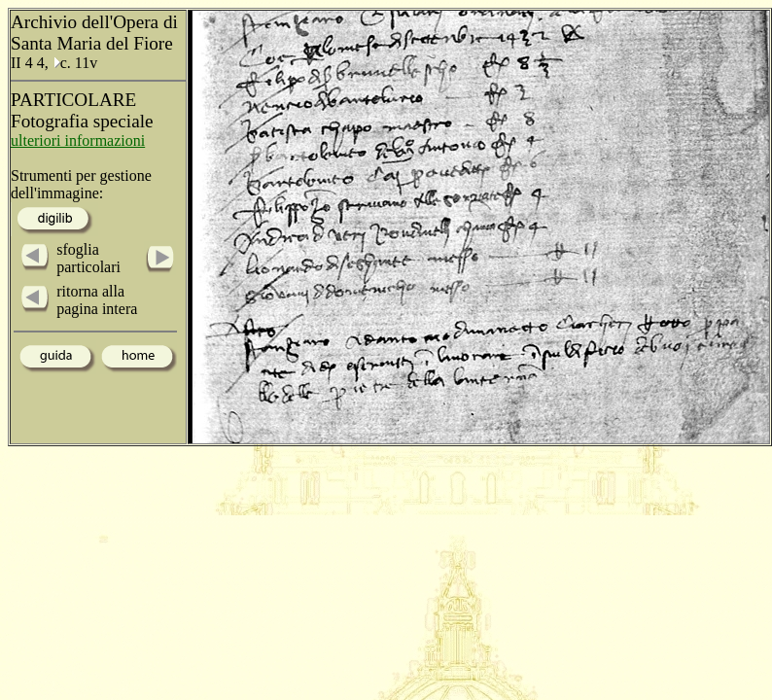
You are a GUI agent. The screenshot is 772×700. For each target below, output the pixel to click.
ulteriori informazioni (78, 140)
